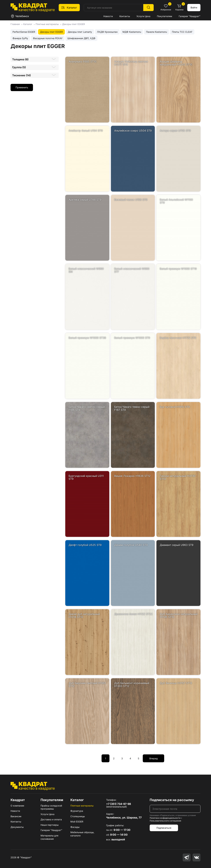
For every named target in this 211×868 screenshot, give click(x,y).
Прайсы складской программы (51, 807)
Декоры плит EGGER (51, 32)
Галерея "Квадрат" (190, 16)
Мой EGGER (77, 822)
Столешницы (78, 816)
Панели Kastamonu (157, 32)
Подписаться (164, 828)
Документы (17, 827)
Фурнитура (77, 811)
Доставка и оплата (51, 819)
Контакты (125, 16)
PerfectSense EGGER (24, 32)
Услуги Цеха (143, 16)
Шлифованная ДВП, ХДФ (81, 38)
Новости (108, 16)
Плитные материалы (82, 806)
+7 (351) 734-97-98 (119, 804)
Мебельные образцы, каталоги (82, 834)
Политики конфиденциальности (165, 818)
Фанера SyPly (20, 38)
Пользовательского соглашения (165, 821)
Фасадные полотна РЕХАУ (48, 38)
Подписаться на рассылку (172, 800)
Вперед (154, 758)
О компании (17, 806)
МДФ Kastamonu (132, 32)
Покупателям (165, 16)
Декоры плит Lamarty (80, 32)
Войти (194, 7)
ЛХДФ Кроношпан (107, 32)
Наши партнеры (50, 825)
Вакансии (16, 816)
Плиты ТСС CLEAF (182, 32)
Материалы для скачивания (49, 837)
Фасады (75, 827)
